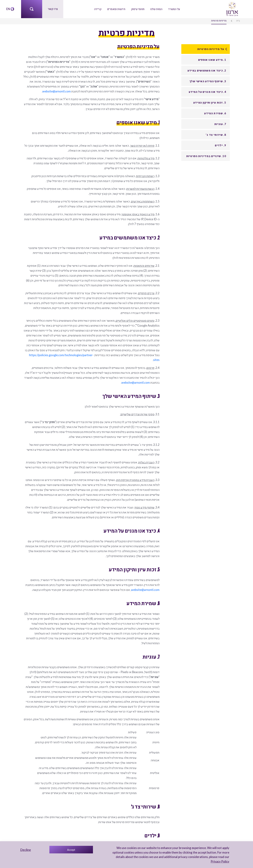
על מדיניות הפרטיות (211, 49)
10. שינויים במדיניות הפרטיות (206, 156)
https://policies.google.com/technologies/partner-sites (68, 347)
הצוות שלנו (156, 9)
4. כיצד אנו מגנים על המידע (208, 92)
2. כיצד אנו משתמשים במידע (207, 70)
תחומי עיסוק (138, 9)
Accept (71, 850)
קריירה (98, 9)
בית (238, 20)
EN (8, 9)
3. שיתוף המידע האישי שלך (208, 81)
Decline (26, 850)
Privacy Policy (220, 861)
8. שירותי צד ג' (216, 135)
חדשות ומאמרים (117, 9)
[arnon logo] (232, 8)
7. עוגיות (220, 124)
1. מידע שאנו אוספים (212, 60)
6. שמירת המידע (215, 113)
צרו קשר (53, 9)
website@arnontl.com (78, 90)
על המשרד (173, 9)
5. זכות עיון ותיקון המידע (210, 102)
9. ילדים (221, 145)
